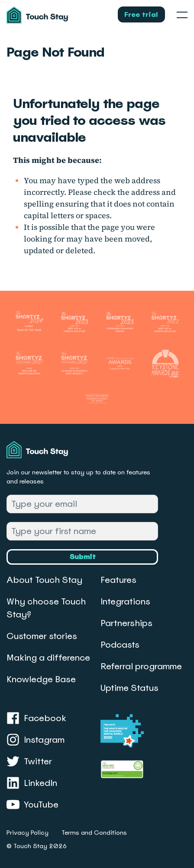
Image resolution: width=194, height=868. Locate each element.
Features (118, 580)
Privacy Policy (27, 833)
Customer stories (42, 636)
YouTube (32, 804)
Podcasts (120, 645)
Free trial (141, 14)
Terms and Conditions (94, 833)
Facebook (36, 718)
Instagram (36, 740)
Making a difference (48, 658)
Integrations (125, 601)
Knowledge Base (41, 679)
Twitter (29, 761)
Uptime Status (129, 688)
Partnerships (126, 623)
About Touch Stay (44, 580)
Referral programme (141, 666)
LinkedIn (32, 783)
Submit (82, 557)
